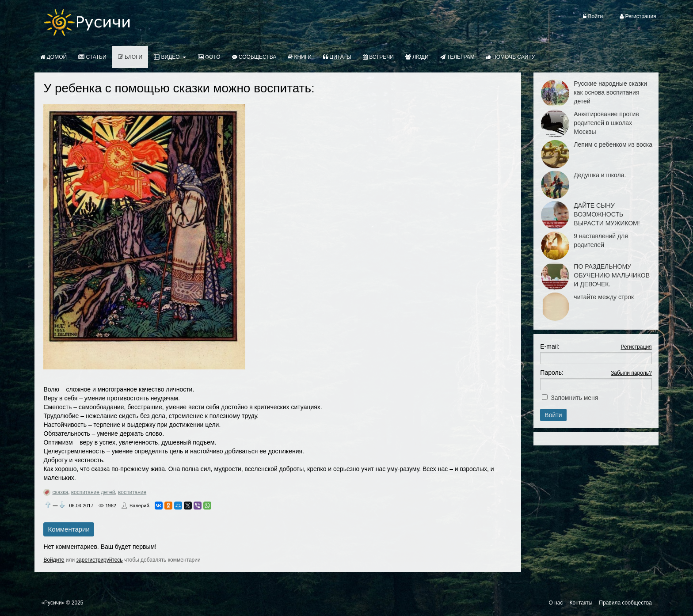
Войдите (54, 560)
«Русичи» (53, 603)
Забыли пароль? (631, 373)
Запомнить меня (574, 398)
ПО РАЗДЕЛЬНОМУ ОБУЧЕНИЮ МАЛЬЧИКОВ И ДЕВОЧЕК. (612, 275)
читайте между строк (604, 297)
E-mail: (550, 346)
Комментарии (69, 529)
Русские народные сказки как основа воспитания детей (610, 92)
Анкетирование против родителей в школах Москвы (606, 123)
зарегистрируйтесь (100, 560)
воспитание (132, 492)
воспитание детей (93, 492)
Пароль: (552, 373)
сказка (60, 492)
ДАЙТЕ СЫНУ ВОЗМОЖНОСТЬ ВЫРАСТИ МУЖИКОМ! (607, 214)
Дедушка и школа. (600, 175)
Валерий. (140, 506)
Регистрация (636, 347)
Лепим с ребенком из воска (613, 144)
